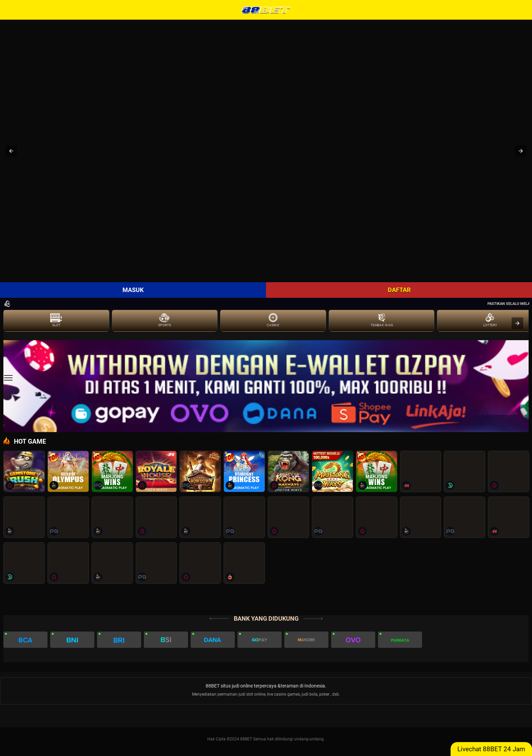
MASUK (133, 290)
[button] (11, 151)
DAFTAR (399, 290)
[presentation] (517, 323)
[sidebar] (8, 378)
